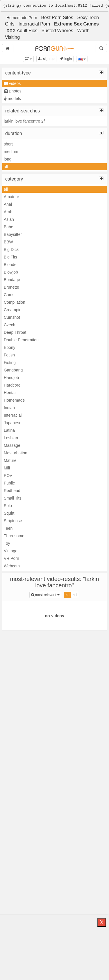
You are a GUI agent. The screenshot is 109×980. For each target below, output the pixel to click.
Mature (10, 460)
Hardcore (12, 385)
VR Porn (11, 558)
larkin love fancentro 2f (24, 121)
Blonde (10, 265)
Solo (8, 506)
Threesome (14, 536)
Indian (9, 408)
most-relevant (46, 594)
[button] (28, 59)
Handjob (11, 378)
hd (75, 595)
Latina (9, 430)
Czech (10, 325)
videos (12, 83)
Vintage (11, 551)
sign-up (46, 59)
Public (9, 483)
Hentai (10, 393)
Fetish (9, 355)
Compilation (15, 302)
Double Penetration (21, 340)
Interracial (13, 415)
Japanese (13, 423)
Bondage (12, 280)
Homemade (14, 400)
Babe (9, 227)
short (8, 144)
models (12, 99)
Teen (8, 528)
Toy (7, 543)
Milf (7, 468)
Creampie (13, 310)
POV (8, 476)
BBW (8, 242)
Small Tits (13, 498)
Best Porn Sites (57, 18)
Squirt (9, 513)
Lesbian (11, 438)
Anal (8, 204)
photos (13, 91)
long (8, 159)
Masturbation (16, 453)
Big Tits (10, 257)
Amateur (11, 197)
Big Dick (11, 249)
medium (11, 152)
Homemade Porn (22, 18)
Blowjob (11, 272)
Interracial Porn (34, 24)
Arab (8, 212)
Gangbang (13, 370)
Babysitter (13, 234)
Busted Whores (57, 31)
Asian (9, 219)
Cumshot (12, 317)
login (66, 59)
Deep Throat (15, 332)
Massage (12, 445)
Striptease (13, 521)
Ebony (10, 347)
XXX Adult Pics (22, 31)
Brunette (11, 287)
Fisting (10, 363)
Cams (9, 295)
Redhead (12, 491)
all (6, 167)
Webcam (12, 566)
